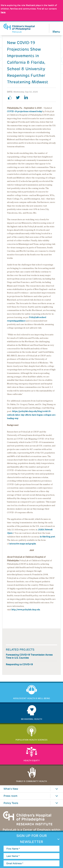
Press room (10, 796)
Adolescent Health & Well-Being (32, 698)
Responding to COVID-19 (19, 664)
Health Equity (32, 761)
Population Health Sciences (31, 740)
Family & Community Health (32, 781)
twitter (19, 98)
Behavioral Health (32, 719)
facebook (11, 98)
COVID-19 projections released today (24, 111)
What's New (11, 789)
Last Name (13, 856)
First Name (13, 849)
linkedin (27, 98)
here (3, 12)
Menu (56, 31)
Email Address (15, 864)
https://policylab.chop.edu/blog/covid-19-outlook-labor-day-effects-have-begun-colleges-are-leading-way (31, 415)
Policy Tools (11, 803)
